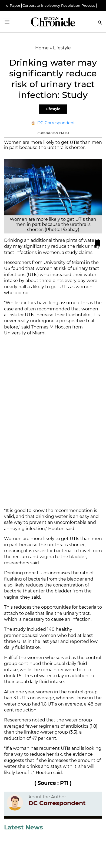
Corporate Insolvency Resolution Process (59, 6)
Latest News (24, 827)
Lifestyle (53, 109)
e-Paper (13, 6)
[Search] (100, 23)
